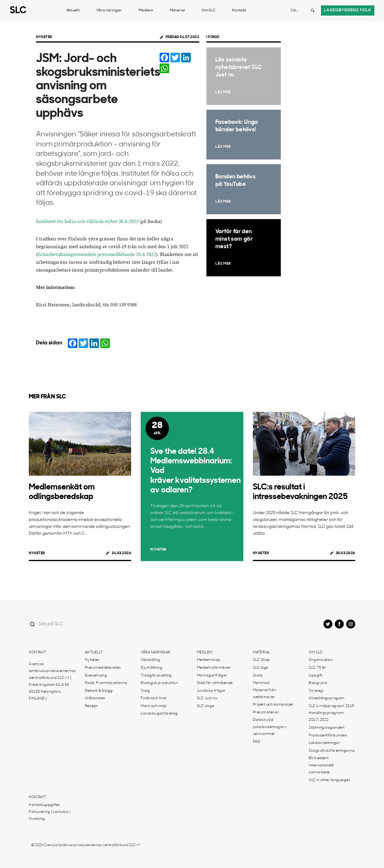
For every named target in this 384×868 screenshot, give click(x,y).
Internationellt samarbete (321, 769)
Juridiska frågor (211, 691)
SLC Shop (261, 660)
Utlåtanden (95, 698)
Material (177, 10)
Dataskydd (263, 720)
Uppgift (316, 676)
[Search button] (313, 10)
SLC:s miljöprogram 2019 (331, 706)
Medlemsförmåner (214, 668)
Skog (145, 691)
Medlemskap (209, 660)
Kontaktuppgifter (45, 805)
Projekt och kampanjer (273, 705)
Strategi (316, 691)
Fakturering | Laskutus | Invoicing (49, 815)
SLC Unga (206, 706)
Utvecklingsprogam (327, 698)
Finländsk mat (154, 698)
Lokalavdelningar (324, 743)
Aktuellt (73, 10)
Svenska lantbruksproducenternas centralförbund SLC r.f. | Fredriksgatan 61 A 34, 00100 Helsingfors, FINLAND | (52, 681)
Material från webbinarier (265, 694)
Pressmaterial (266, 712)
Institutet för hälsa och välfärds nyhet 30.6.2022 (87, 222)
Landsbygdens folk (348, 10)
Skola (258, 676)
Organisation (321, 660)
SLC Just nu (207, 698)
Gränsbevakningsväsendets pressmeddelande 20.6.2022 (97, 255)
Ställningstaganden (327, 728)
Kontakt (239, 10)
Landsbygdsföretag (159, 714)
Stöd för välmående (215, 683)
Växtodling (150, 660)
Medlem (146, 10)
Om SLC (208, 10)
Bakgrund (318, 683)
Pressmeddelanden (103, 668)
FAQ (257, 742)
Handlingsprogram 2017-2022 (326, 716)
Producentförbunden (328, 736)
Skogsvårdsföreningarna (332, 751)
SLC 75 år (317, 668)
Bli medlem (319, 758)
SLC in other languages (330, 780)
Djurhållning (151, 668)
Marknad (261, 683)
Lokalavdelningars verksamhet (270, 731)
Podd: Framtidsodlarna (106, 683)
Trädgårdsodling (156, 676)
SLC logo (261, 668)
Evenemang (96, 676)
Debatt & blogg (99, 691)
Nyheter (44, 37)
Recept (91, 706)
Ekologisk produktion (159, 683)
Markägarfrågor (212, 676)
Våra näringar (109, 10)
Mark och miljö (154, 706)
